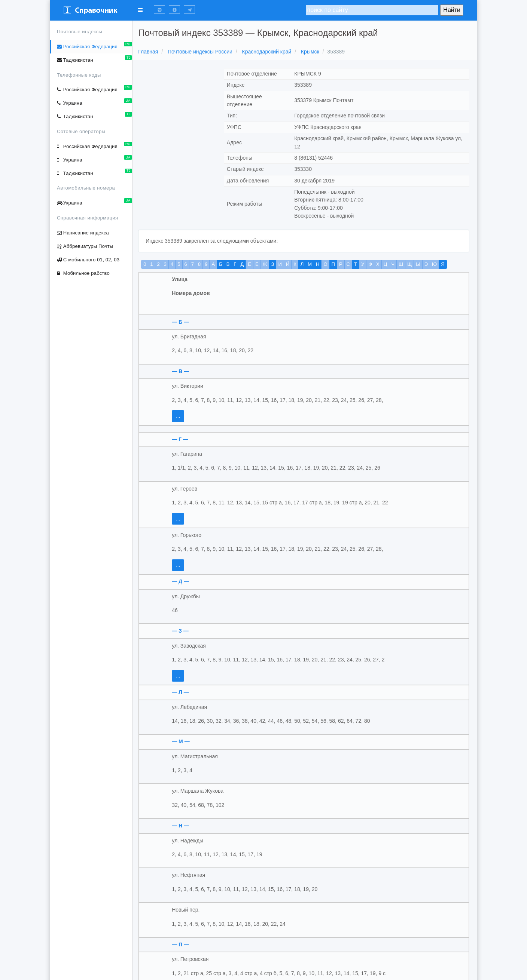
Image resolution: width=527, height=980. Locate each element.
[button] (159, 10)
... (180, 416)
